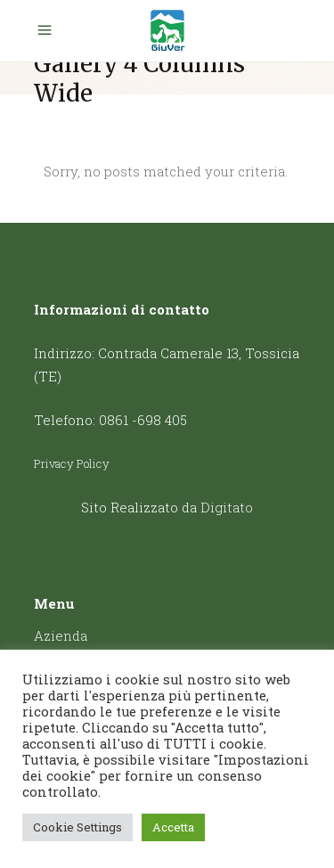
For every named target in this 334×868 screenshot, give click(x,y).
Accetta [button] (173, 827)
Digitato (227, 507)
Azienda (61, 635)
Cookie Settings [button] (77, 827)
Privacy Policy (72, 463)
